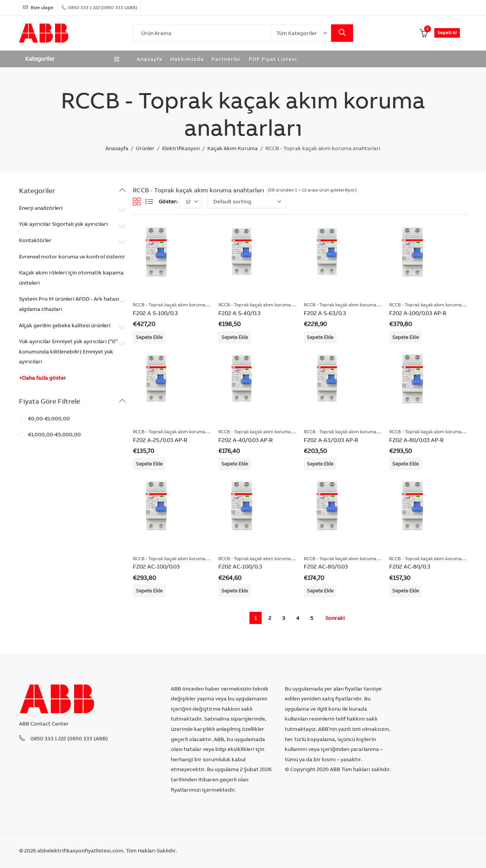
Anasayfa (117, 148)
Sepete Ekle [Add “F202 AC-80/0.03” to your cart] (320, 591)
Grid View (137, 201)
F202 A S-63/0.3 (325, 313)
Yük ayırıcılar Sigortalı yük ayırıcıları (63, 224)
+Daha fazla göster (43, 378)
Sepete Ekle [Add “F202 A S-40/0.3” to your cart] (235, 337)
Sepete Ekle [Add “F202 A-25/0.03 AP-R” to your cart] (149, 464)
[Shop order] (247, 201)
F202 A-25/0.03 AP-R (160, 440)
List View (149, 201)
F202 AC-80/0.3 (410, 566)
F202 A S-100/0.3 (155, 313)
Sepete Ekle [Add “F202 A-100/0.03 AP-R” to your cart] (406, 337)
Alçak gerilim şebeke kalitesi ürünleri (65, 325)
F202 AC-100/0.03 (156, 566)
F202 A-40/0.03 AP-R (245, 440)
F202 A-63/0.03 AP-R (331, 440)
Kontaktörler (35, 240)
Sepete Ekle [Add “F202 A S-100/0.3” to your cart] (149, 337)
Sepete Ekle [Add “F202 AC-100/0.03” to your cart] (149, 591)
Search (342, 33)
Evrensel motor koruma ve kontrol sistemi (72, 257)
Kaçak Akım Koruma (233, 148)
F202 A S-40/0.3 (239, 313)
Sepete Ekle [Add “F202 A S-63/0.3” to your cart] (320, 337)
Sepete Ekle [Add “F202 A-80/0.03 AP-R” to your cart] (406, 464)
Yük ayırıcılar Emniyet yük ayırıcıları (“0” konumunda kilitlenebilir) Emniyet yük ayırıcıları (68, 351)
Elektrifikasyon (181, 148)
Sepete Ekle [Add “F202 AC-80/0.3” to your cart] (406, 591)
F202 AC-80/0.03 (326, 566)
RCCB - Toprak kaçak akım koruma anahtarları (182, 305)
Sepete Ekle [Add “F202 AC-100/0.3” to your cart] (235, 591)
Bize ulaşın (38, 7)
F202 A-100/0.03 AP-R (418, 313)
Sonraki (335, 618)
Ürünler (145, 148)
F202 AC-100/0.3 (240, 566)
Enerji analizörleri (41, 208)
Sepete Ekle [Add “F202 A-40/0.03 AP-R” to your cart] (235, 464)
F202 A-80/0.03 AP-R (416, 440)
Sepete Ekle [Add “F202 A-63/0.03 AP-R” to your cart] (320, 464)
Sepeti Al (447, 32)
